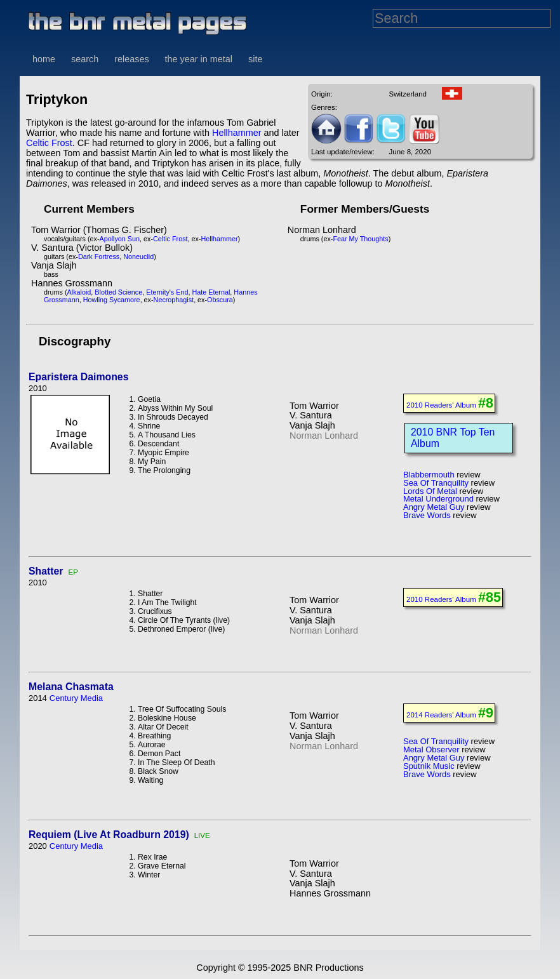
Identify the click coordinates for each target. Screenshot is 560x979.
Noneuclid (138, 256)
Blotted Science (118, 292)
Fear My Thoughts (360, 239)
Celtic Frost (49, 143)
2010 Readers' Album (441, 405)
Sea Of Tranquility (436, 483)
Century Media (76, 698)
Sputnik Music (429, 766)
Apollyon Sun (119, 239)
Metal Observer (431, 749)
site (255, 59)
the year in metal (199, 59)
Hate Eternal (211, 292)
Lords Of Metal (430, 491)
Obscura (220, 300)
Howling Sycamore (112, 300)
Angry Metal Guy (434, 507)
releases (131, 59)
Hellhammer (237, 133)
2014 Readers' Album (441, 715)
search (85, 59)
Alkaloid (79, 292)
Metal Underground (438, 499)
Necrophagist (174, 300)
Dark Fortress (99, 256)
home (44, 59)
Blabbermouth (429, 475)
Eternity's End (167, 292)
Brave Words (427, 515)
